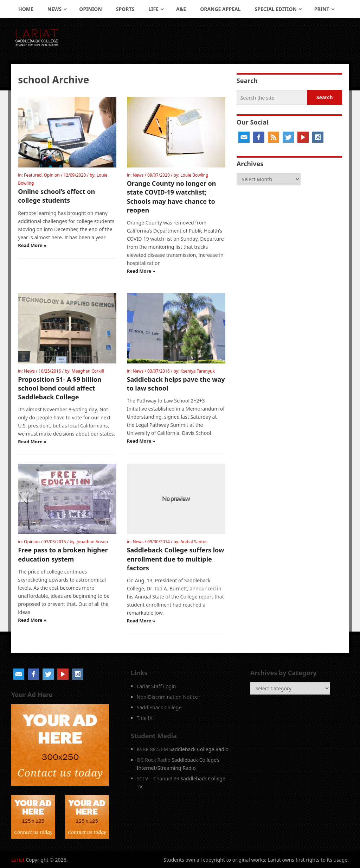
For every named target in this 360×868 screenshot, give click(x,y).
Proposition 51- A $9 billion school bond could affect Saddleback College (60, 388)
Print (322, 9)
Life (153, 9)
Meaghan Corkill (88, 371)
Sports (125, 9)
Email (244, 137)
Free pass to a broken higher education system (63, 554)
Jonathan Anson (92, 542)
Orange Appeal (220, 9)
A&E (181, 9)
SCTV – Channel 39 (158, 778)
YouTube (303, 137)
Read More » (32, 245)
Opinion (91, 9)
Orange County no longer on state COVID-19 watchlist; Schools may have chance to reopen (172, 197)
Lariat (18, 860)
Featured (33, 175)
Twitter (288, 137)
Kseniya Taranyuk (198, 371)
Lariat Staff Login (156, 686)
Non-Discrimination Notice (167, 697)
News (54, 9)
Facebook (259, 137)
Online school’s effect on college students (56, 196)
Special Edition (276, 9)
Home (26, 9)
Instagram (318, 137)
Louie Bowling (194, 175)
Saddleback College (159, 707)
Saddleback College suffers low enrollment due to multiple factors (176, 559)
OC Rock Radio (154, 760)
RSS (274, 137)
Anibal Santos (194, 542)
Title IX (145, 718)
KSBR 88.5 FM (152, 749)
